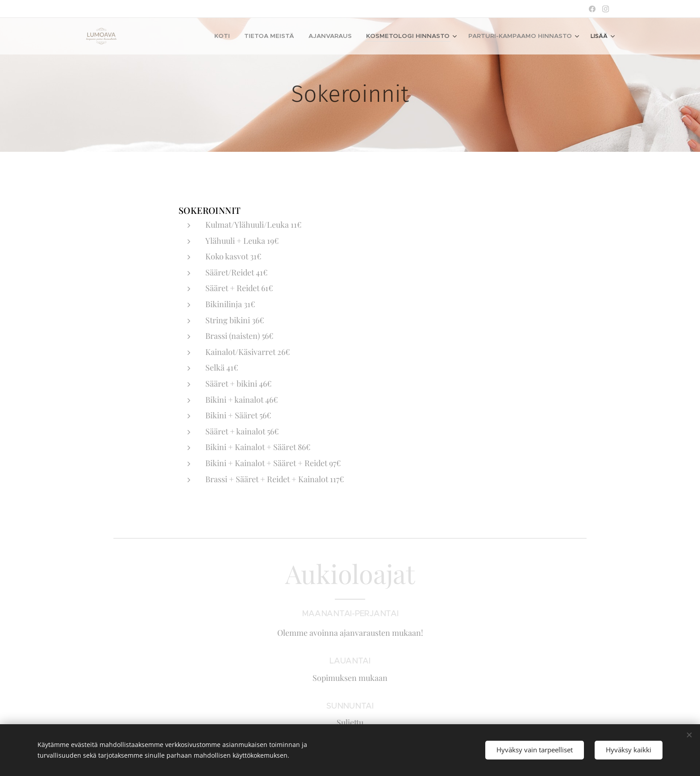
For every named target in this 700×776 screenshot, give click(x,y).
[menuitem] (200, 36)
